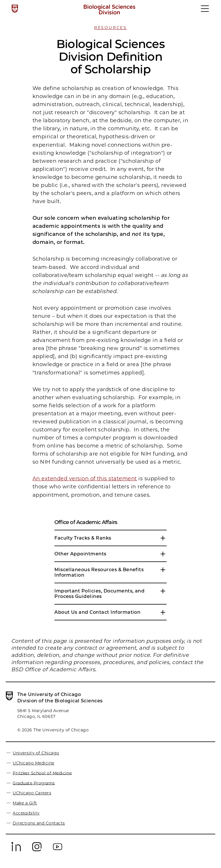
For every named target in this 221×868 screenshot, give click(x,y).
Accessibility (26, 813)
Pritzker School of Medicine (42, 773)
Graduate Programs (34, 783)
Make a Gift (25, 803)
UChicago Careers (32, 793)
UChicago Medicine (33, 763)
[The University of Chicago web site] (15, 9)
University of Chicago (36, 753)
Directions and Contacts (39, 823)
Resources (110, 28)
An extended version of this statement (85, 479)
